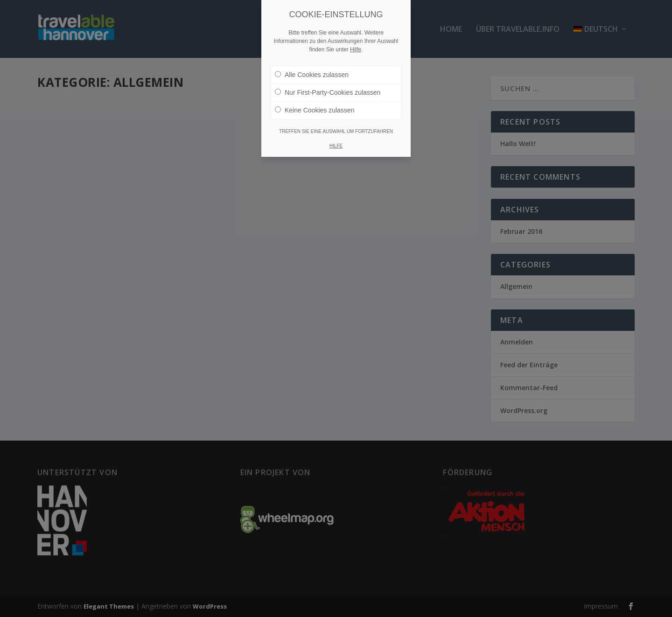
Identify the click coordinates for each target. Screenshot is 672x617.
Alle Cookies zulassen (312, 75)
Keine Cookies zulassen (315, 110)
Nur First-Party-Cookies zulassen (328, 92)
